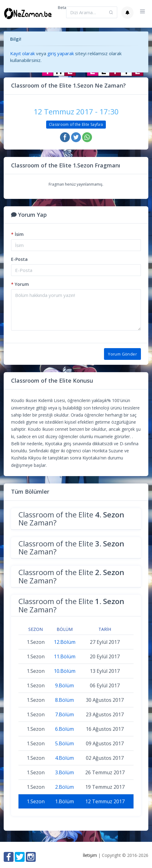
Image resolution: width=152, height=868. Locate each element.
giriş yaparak (61, 53)
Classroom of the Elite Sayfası (76, 124)
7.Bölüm (64, 714)
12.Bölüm (65, 642)
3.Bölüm (64, 772)
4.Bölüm (64, 758)
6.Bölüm (64, 729)
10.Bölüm (65, 671)
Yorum (20, 284)
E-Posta (19, 259)
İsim (17, 234)
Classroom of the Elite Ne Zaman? (71, 518)
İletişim (90, 855)
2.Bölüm (64, 787)
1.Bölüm (64, 801)
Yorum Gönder (122, 354)
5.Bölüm (64, 743)
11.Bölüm (65, 656)
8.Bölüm (64, 700)
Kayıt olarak (22, 53)
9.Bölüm (64, 685)
